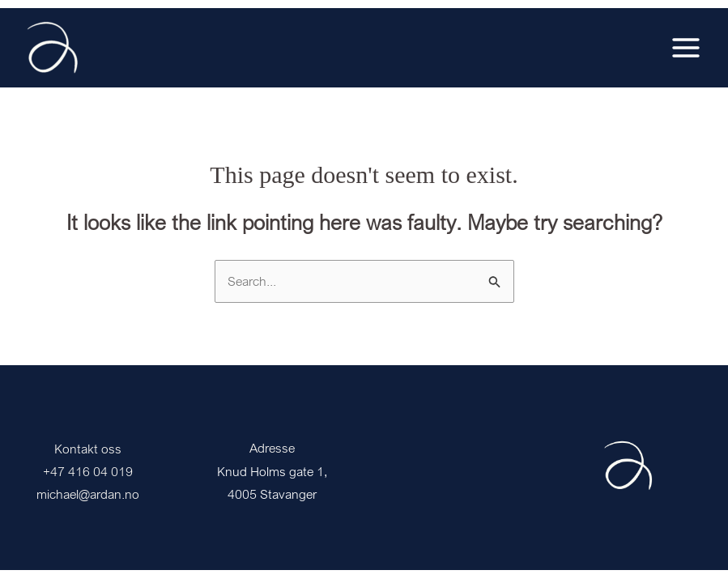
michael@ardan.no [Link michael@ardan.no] (88, 494)
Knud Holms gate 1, (272, 471)
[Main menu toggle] (686, 48)
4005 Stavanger (272, 494)
